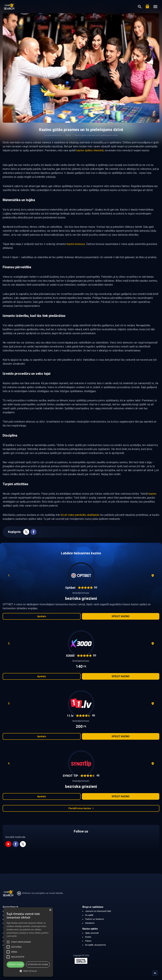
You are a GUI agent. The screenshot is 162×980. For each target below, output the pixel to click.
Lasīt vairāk (12, 936)
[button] (28, 971)
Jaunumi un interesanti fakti (98, 911)
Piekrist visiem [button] (16, 964)
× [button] (50, 910)
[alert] (28, 942)
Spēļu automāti (92, 933)
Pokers (88, 941)
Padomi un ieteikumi (95, 919)
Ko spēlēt (89, 915)
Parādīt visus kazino (81, 808)
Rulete (88, 937)
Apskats (42, 616)
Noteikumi (90, 923)
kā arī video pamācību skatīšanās (80, 515)
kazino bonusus (76, 244)
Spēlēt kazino (121, 616)
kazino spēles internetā (90, 150)
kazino (153, 494)
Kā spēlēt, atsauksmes (96, 945)
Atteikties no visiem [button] (38, 964)
